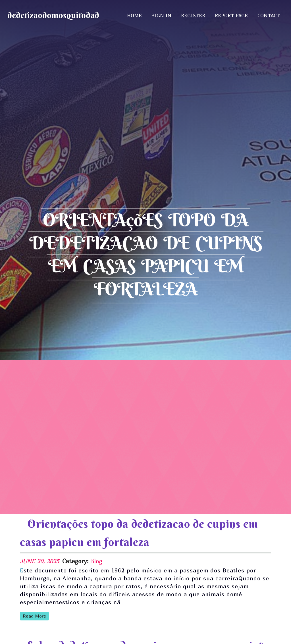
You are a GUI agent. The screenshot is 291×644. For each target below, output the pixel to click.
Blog (96, 561)
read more (34, 616)
